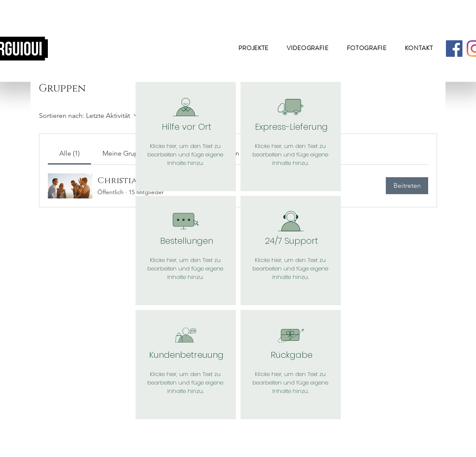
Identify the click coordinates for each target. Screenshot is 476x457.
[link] (69, 153)
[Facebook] (454, 49)
